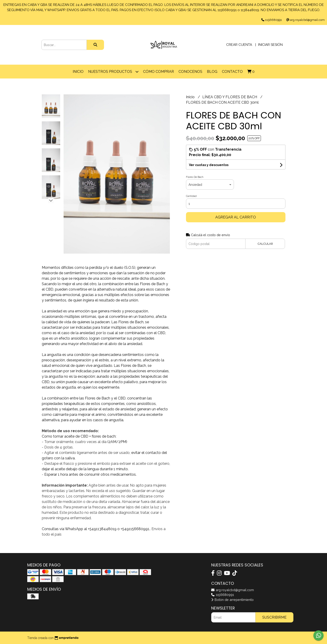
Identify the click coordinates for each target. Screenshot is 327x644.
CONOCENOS (190, 72)
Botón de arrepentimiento (232, 600)
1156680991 (223, 595)
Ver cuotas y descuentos (209, 165)
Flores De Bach (195, 177)
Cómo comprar (159, 72)
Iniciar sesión (270, 45)
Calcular (265, 244)
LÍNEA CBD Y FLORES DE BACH (230, 97)
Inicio (78, 72)
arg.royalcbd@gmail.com (233, 590)
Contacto (232, 72)
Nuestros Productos (113, 72)
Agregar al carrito (236, 217)
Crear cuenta (239, 45)
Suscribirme (274, 617)
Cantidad (191, 196)
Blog (212, 72)
